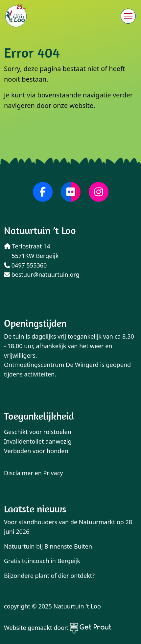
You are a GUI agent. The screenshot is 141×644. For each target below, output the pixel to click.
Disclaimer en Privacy (34, 473)
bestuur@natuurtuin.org (42, 274)
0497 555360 (25, 265)
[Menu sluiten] (128, 16)
